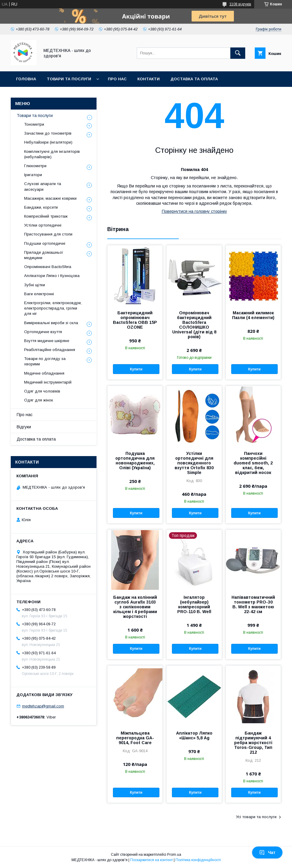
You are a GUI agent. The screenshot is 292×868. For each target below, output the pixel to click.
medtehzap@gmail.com (43, 706)
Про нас (117, 79)
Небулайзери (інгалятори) (48, 142)
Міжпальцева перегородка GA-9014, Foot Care (135, 738)
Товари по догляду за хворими (45, 361)
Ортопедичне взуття (43, 332)
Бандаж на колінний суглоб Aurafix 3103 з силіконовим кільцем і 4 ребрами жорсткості (135, 607)
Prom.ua (174, 855)
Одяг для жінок (39, 400)
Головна (26, 79)
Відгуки (24, 427)
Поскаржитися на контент (152, 860)
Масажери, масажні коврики (50, 198)
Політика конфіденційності (198, 860)
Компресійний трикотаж (46, 216)
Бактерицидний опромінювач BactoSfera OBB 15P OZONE (135, 320)
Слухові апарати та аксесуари (43, 186)
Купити (136, 369)
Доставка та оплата (194, 79)
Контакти (149, 79)
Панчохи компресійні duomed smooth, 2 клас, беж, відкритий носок (253, 463)
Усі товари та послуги (256, 817)
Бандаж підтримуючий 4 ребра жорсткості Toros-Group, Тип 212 (253, 743)
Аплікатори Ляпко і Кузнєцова (52, 276)
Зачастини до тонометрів (48, 133)
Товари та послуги (69, 79)
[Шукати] (238, 53)
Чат (267, 852)
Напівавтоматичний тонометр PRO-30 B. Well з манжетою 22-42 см (253, 604)
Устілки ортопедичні (43, 225)
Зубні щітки (35, 285)
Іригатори (33, 175)
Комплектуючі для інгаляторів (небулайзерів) (52, 154)
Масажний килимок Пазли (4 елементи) (253, 315)
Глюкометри (35, 166)
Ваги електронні (39, 294)
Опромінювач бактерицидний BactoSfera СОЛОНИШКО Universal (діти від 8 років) (194, 325)
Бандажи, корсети (41, 207)
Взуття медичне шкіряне (47, 341)
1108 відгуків (240, 4)
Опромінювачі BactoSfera (48, 267)
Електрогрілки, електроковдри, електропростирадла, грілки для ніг (53, 308)
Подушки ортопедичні (45, 243)
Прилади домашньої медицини (44, 255)
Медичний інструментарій (48, 382)
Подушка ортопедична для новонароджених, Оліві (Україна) (135, 461)
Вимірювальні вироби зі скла (51, 323)
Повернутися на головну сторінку (194, 211)
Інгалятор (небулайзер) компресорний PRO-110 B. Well (194, 604)
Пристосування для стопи (48, 234)
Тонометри (34, 124)
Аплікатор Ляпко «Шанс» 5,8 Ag (194, 735)
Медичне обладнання (44, 373)
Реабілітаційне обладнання (50, 350)
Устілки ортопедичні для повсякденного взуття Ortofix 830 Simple (194, 463)
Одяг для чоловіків (42, 391)
